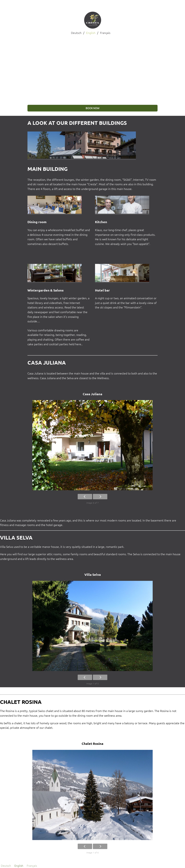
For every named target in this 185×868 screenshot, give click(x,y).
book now (92, 108)
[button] (6, 68)
